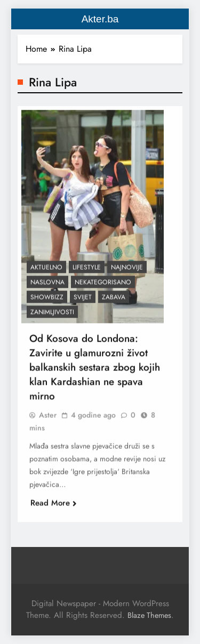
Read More (54, 506)
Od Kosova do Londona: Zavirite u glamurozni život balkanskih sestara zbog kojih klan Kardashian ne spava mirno (95, 371)
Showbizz (47, 301)
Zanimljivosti (52, 316)
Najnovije (127, 271)
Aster (48, 418)
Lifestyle (87, 271)
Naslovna (47, 286)
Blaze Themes (149, 615)
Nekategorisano (103, 286)
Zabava (114, 301)
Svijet (83, 301)
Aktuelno (46, 271)
